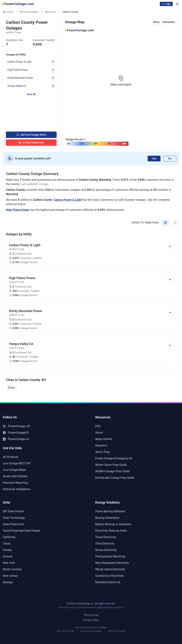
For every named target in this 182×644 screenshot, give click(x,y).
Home (8, 12)
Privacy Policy (91, 620)
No (170, 159)
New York (9, 563)
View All (31, 94)
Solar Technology (14, 518)
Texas (7, 544)
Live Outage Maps (14, 470)
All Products (11, 457)
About (99, 433)
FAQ (98, 426)
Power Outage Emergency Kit (114, 458)
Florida (7, 550)
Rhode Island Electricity (110, 569)
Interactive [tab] (169, 22)
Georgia (8, 582)
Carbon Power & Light (68, 200)
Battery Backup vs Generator (113, 524)
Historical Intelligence (17, 489)
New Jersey (10, 576)
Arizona (8, 556)
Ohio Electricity (105, 544)
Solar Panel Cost (13, 524)
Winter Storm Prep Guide (111, 465)
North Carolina (12, 569)
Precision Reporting (15, 483)
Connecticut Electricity (110, 576)
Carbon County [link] (70, 12)
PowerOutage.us (16, 439)
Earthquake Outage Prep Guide (115, 478)
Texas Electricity (106, 537)
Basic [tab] (156, 22)
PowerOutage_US (16, 426)
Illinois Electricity (106, 550)
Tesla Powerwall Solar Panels (22, 531)
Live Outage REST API (17, 463)
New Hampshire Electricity (112, 563)
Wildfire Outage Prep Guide (112, 471)
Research (101, 445)
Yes (154, 159)
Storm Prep (102, 452)
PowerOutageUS (16, 433)
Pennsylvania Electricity (110, 556)
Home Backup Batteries (110, 511)
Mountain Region (29, 12)
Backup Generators (107, 518)
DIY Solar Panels (13, 511)
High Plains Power (18, 210)
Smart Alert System (15, 476)
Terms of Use (91, 615)
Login (166, 4)
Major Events (104, 439)
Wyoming (50, 12)
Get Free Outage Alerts (31, 135)
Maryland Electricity (108, 582)
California (9, 537)
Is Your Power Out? (31, 143)
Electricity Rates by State (111, 531)
